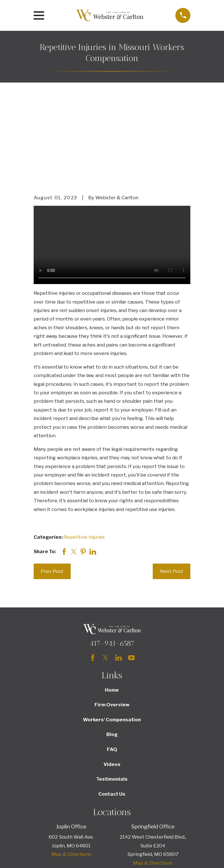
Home (112, 611)
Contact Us (112, 715)
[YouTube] (132, 578)
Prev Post (52, 492)
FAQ (112, 670)
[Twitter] (105, 578)
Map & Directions (71, 775)
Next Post (172, 492)
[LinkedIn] (119, 578)
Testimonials (112, 700)
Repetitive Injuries (84, 458)
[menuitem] (42, 856)
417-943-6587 (112, 564)
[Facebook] (93, 578)
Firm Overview (112, 625)
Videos (112, 685)
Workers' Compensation (112, 640)
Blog (112, 655)
